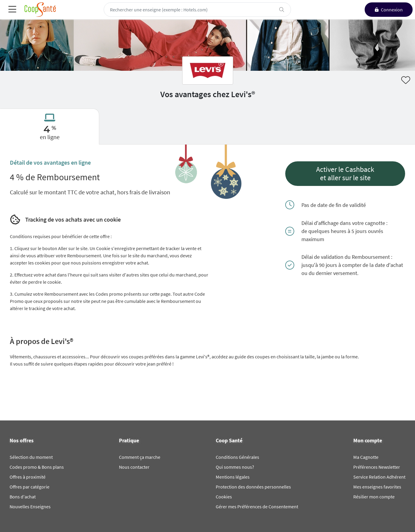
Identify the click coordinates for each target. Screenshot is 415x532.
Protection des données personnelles (253, 487)
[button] (345, 174)
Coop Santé (229, 441)
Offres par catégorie (30, 487)
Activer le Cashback (345, 169)
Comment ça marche (140, 457)
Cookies (224, 497)
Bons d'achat (23, 497)
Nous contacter (134, 467)
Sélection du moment (31, 457)
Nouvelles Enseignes (30, 507)
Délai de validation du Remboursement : (347, 257)
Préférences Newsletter (377, 467)
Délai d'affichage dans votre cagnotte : (344, 223)
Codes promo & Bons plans (37, 467)
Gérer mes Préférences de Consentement (257, 507)
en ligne (50, 137)
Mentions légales (233, 477)
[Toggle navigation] (12, 10)
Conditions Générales (237, 457)
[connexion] (389, 10)
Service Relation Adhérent (379, 477)
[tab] (50, 127)
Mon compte (368, 441)
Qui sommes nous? (235, 467)
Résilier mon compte (374, 497)
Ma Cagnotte (366, 457)
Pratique (129, 441)
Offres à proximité (28, 477)
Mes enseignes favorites (377, 487)
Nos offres (22, 441)
